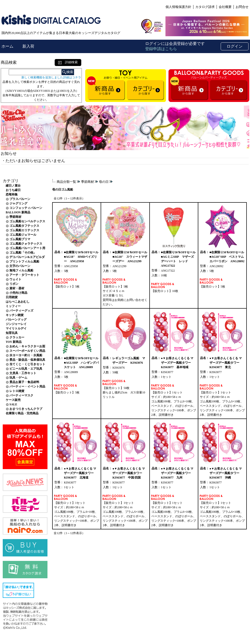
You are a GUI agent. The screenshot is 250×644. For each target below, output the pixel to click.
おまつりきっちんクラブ (26, 409)
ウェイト (15, 279)
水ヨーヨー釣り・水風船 (26, 355)
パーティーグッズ (21, 311)
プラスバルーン (20, 199)
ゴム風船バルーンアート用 (27, 248)
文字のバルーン (20, 266)
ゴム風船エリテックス (24, 230)
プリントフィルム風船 (24, 261)
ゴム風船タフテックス (24, 226)
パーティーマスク (21, 395)
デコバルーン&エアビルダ (27, 257)
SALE (13, 404)
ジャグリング (18, 203)
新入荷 (28, 46)
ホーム (8, 46)
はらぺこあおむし (18, 302)
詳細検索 (68, 62)
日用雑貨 (12, 297)
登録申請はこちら (161, 49)
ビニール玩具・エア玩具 (26, 369)
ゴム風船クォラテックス (26, 244)
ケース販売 (13, 400)
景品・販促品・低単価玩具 (27, 360)
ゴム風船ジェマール (23, 235)
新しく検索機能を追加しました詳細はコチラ (51, 77)
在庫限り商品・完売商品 (22, 413)
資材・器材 (17, 288)
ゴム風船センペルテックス (27, 221)
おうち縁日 (13, 190)
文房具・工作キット (23, 373)
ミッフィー (13, 306)
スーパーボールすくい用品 (27, 351)
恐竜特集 (12, 194)
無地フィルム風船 (21, 270)
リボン (14, 284)
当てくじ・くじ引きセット (27, 364)
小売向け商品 (18, 293)
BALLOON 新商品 (18, 212)
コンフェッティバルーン (26, 208)
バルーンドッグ (16, 320)
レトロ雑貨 (17, 391)
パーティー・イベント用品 (27, 386)
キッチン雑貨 (15, 315)
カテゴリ (11, 181)
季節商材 (15, 217)
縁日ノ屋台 (13, 186)
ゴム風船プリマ (20, 239)
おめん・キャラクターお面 (27, 346)
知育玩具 (12, 333)
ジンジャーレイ (16, 324)
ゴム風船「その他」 (23, 253)
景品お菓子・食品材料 (24, 382)
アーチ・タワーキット (24, 275)
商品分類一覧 (66, 182)
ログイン (235, 46)
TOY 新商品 (14, 342)
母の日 (104, 182)
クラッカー (17, 337)
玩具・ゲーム (18, 378)
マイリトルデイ (16, 328)
